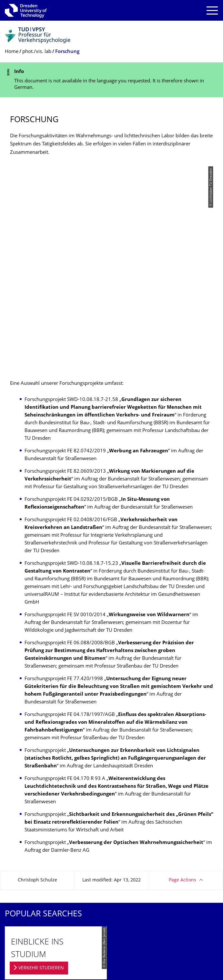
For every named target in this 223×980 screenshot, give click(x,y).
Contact (13, 869)
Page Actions (182, 677)
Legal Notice (18, 879)
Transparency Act (24, 900)
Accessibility (18, 911)
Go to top (202, 911)
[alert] (111, 80)
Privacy (12, 890)
